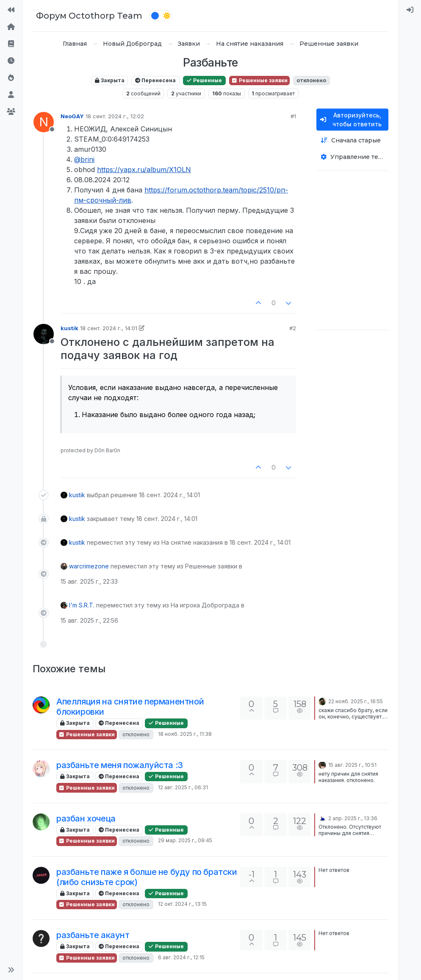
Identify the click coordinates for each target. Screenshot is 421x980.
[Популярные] (11, 78)
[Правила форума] (11, 44)
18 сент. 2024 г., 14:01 (109, 328)
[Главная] (11, 27)
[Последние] (11, 61)
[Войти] (410, 10)
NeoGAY (72, 116)
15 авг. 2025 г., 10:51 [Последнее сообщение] (352, 765)
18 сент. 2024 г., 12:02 (115, 116)
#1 (293, 116)
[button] (11, 970)
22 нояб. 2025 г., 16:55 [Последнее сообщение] (356, 701)
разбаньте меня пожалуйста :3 (120, 765)
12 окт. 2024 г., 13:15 (182, 904)
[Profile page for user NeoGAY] (44, 122)
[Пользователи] (11, 95)
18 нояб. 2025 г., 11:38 (185, 734)
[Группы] (11, 112)
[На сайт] (11, 10)
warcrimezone (89, 566)
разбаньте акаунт (93, 935)
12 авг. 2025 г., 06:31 (183, 787)
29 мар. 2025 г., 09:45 (185, 840)
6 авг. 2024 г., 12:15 (181, 957)
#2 (293, 328)
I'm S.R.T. (82, 605)
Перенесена (155, 80)
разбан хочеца (86, 819)
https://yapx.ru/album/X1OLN (144, 170)
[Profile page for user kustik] (44, 334)
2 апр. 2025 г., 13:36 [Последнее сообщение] (353, 818)
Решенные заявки (259, 80)
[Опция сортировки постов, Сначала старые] (352, 141)
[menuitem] (410, 10)
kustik (69, 328)
